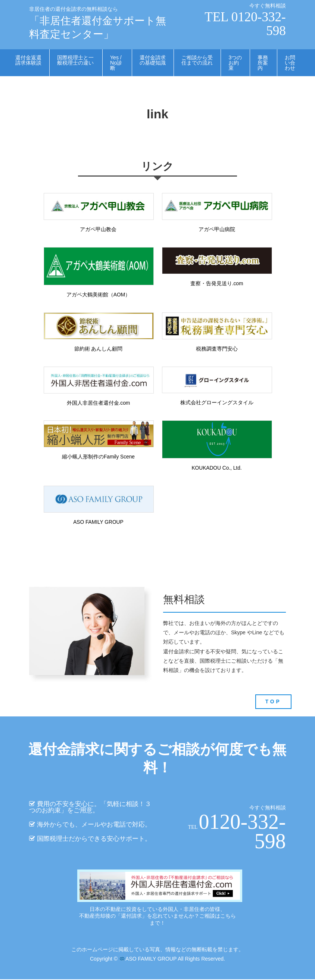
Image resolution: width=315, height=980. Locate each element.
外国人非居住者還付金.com (98, 404)
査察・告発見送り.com (216, 284)
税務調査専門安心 (217, 349)
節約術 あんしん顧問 (98, 349)
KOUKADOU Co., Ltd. (217, 469)
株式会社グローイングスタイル (217, 403)
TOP (273, 702)
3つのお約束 (235, 63)
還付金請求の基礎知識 (153, 60)
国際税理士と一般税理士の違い (75, 60)
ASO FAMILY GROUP (98, 523)
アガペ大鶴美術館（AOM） (98, 295)
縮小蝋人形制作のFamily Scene (98, 457)
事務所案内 (263, 63)
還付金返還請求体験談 (28, 60)
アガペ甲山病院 (217, 230)
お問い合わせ (290, 63)
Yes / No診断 (116, 63)
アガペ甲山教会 (98, 230)
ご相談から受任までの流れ (197, 60)
